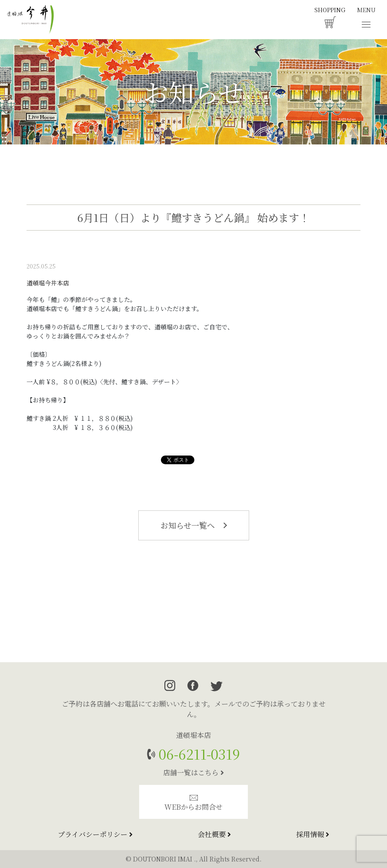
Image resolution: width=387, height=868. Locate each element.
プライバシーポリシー (95, 834)
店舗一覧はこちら (193, 772)
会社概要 (214, 834)
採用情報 (313, 834)
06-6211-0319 (198, 754)
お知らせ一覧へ (194, 525)
